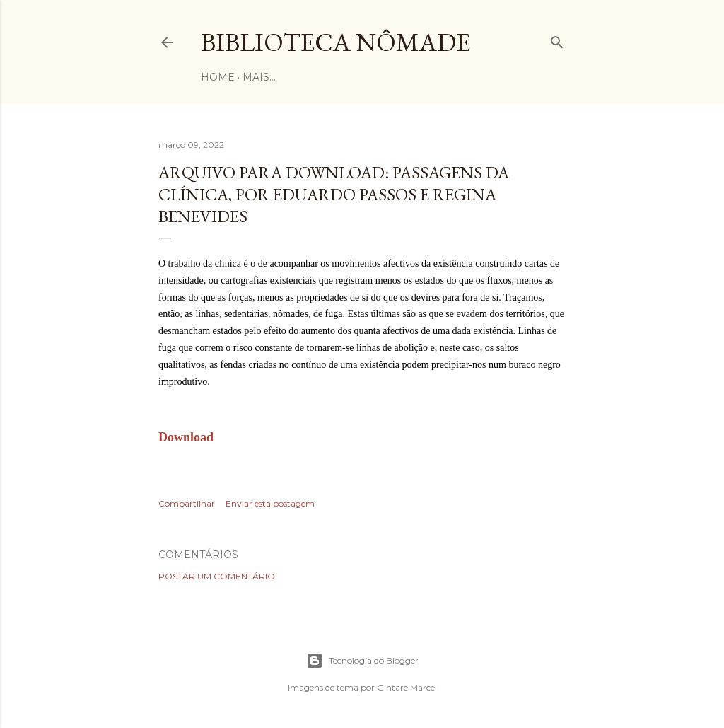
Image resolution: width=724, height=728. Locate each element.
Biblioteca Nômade (335, 42)
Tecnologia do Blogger (362, 661)
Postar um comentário (217, 576)
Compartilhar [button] (187, 503)
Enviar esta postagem (270, 503)
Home (218, 77)
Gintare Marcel (407, 687)
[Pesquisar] (557, 39)
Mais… (259, 77)
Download (186, 437)
